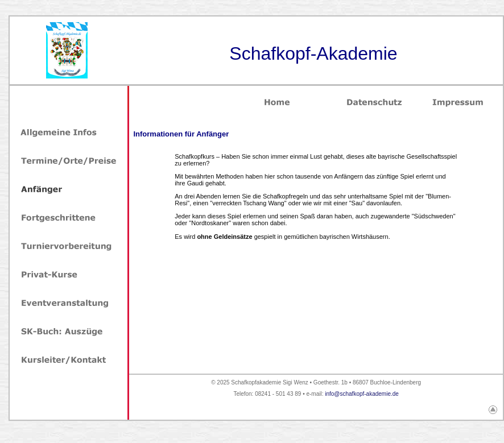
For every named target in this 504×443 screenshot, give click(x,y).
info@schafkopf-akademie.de (362, 394)
